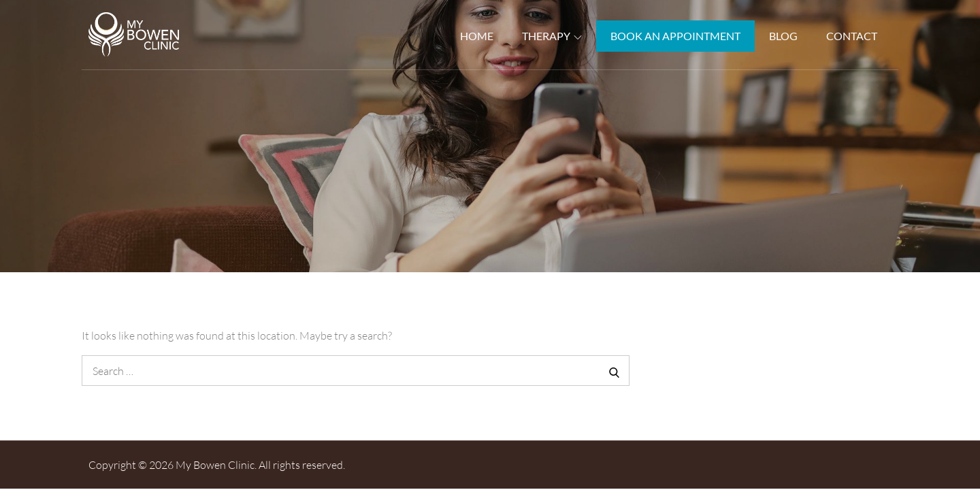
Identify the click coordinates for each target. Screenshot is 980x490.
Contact (852, 36)
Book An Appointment (675, 36)
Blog (783, 36)
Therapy (552, 36)
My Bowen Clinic (215, 465)
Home (477, 36)
